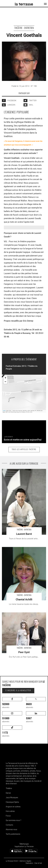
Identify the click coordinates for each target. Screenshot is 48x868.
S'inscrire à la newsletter (18, 691)
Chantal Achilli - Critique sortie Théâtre (18, 548)
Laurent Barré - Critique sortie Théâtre (18, 470)
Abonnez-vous (11, 829)
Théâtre (9, 788)
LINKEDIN (9, 105)
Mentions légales (25, 861)
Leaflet (4, 411)
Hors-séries (10, 811)
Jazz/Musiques (12, 797)
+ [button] (5, 378)
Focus (8, 816)
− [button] (5, 382)
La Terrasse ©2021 (12, 861)
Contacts (9, 825)
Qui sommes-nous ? (13, 820)
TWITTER (30, 100)
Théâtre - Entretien (24, 28)
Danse (8, 793)
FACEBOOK (9, 100)
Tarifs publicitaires (13, 834)
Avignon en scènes (13, 807)
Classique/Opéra (12, 802)
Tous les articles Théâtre (24, 450)
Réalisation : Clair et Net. (34, 863)
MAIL (28, 105)
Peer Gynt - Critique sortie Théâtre (16, 614)
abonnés (12, 703)
